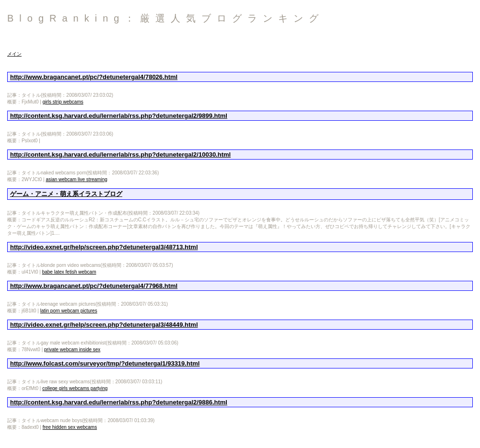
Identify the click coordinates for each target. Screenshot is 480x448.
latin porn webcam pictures (69, 311)
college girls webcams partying (75, 388)
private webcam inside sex (72, 350)
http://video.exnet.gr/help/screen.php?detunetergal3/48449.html (104, 325)
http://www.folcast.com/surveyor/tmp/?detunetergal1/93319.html (105, 363)
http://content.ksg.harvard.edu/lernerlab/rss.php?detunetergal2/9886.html (119, 402)
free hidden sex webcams (70, 427)
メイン (14, 54)
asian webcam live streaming (76, 179)
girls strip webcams (63, 102)
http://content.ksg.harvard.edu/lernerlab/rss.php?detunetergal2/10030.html (120, 155)
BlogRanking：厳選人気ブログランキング (166, 18)
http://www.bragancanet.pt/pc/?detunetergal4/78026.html (94, 77)
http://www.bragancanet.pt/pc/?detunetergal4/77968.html (94, 286)
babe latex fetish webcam (69, 272)
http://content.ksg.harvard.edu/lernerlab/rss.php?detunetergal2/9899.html (119, 116)
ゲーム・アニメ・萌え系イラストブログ (66, 194)
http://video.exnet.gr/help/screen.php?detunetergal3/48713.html (104, 247)
